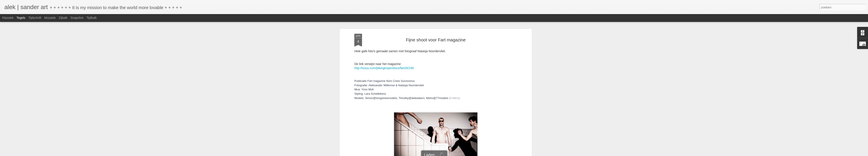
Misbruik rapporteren (471, 154)
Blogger (455, 154)
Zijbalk (63, 18)
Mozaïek (50, 18)
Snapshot (77, 18)
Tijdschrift (35, 18)
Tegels (21, 18)
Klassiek (8, 18)
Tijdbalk (92, 18)
